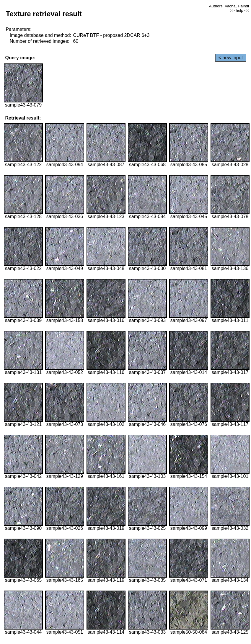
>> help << (239, 10)
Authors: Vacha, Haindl (229, 6)
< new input (231, 58)
